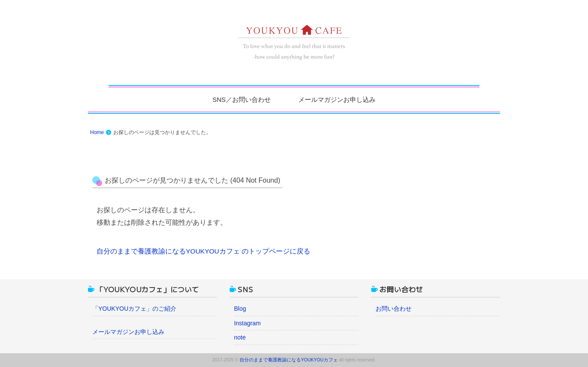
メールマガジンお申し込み (337, 99)
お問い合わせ (394, 309)
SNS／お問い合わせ (242, 99)
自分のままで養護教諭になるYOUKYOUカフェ (289, 360)
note (240, 337)
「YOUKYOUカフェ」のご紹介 (134, 309)
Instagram (247, 323)
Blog (240, 309)
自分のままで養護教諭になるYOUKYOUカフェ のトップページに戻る (203, 251)
